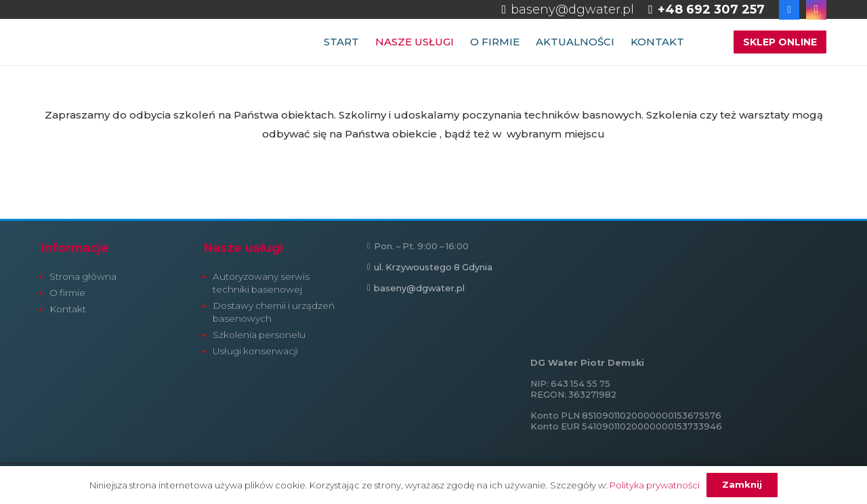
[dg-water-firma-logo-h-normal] (142, 42)
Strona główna (83, 276)
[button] (706, 42)
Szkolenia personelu (259, 335)
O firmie (67, 293)
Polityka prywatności (655, 485)
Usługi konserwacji (255, 351)
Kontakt (68, 309)
